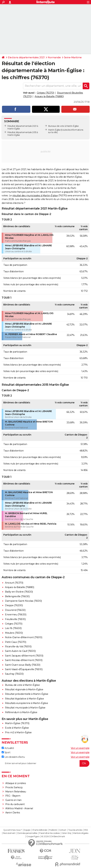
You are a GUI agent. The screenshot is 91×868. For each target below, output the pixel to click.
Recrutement (9, 833)
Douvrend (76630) (15, 610)
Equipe (27, 830)
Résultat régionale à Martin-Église (24, 689)
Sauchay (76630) (14, 674)
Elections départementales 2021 (26, 57)
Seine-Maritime (73, 57)
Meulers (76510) (14, 633)
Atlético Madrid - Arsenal (19, 808)
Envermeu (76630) (16, 615)
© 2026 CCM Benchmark (53, 837)
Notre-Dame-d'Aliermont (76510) (24, 637)
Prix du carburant (15, 804)
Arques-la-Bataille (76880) (49, 96)
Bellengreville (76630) (17, 596)
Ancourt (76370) (14, 583)
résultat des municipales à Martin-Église (35, 196)
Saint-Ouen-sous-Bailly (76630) (23, 665)
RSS (86, 830)
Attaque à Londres (16, 783)
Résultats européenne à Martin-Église (26, 703)
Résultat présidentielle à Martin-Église (27, 694)
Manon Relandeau (16, 792)
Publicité (53, 830)
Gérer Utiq (66, 833)
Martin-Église (54, 130)
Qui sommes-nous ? (13, 830)
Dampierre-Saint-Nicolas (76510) (23, 601)
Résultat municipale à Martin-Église (25, 708)
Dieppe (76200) (14, 605)
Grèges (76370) (45, 93)
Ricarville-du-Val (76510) (18, 647)
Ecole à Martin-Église (17, 728)
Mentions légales (81, 833)
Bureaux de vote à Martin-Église (63, 126)
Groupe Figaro (33, 837)
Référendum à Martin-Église (21, 712)
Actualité (8, 748)
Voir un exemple (80, 748)
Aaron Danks (13, 813)
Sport (6, 752)
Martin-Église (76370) (17, 723)
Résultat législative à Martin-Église (24, 699)
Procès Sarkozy (14, 787)
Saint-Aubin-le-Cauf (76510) (20, 651)
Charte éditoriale (40, 830)
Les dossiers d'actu (13, 757)
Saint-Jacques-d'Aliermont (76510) (24, 656)
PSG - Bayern (13, 796)
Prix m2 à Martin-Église (18, 732)
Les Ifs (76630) (13, 628)
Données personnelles (27, 833)
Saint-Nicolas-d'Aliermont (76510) (24, 660)
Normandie (54, 57)
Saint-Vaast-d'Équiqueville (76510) (24, 669)
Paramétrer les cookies (49, 833)
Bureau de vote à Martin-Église (22, 685)
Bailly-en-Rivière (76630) (19, 592)
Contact (63, 830)
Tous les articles (75, 830)
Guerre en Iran (13, 800)
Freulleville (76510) (15, 619)
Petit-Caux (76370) (15, 642)
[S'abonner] (45, 763)
